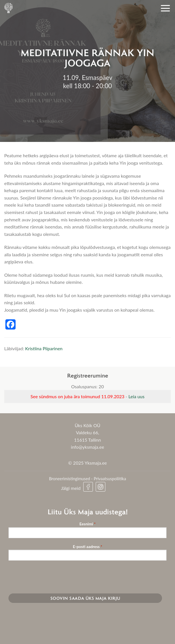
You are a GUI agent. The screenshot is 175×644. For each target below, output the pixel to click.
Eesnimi (88, 524)
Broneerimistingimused (70, 479)
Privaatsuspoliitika (110, 479)
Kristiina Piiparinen (44, 348)
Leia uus (136, 396)
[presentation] (52, 576)
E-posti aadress (87, 547)
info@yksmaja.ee (87, 447)
